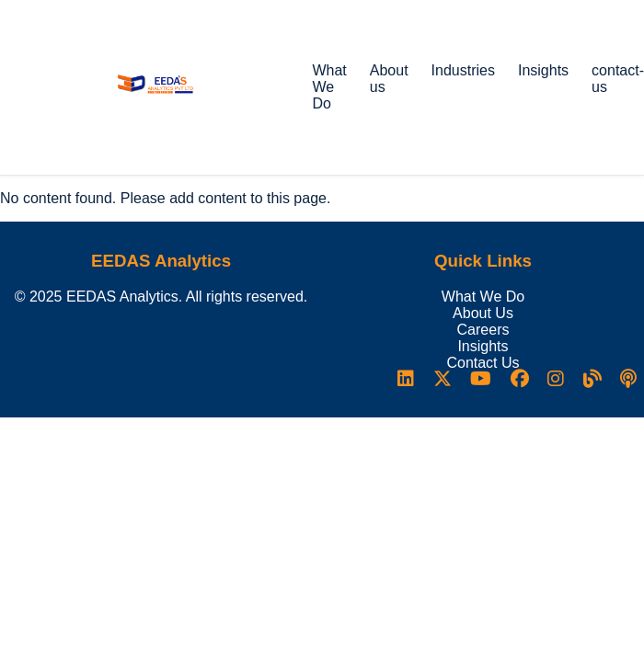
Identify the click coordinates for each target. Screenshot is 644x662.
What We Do (329, 87)
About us (389, 79)
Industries (463, 70)
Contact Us (483, 363)
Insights (543, 70)
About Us (483, 313)
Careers (483, 330)
